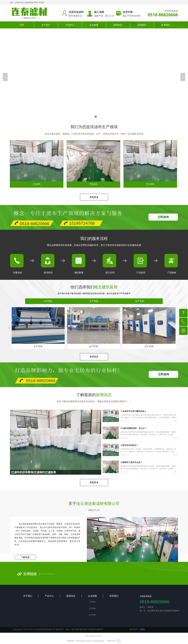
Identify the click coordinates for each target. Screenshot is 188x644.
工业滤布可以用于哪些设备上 (133, 411)
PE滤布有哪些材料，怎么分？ (134, 428)
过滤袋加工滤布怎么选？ (131, 462)
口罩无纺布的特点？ (129, 445)
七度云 (142, 629)
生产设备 (94, 301)
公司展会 (48, 301)
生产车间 (140, 301)
